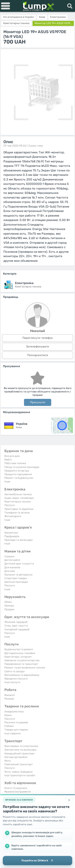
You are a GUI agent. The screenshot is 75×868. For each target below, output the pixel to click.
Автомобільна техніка (18, 494)
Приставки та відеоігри (19, 509)
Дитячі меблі (12, 560)
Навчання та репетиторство (22, 660)
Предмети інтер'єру (17, 471)
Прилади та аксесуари (18, 540)
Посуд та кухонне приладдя (22, 467)
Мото (7, 761)
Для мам (10, 571)
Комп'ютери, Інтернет (18, 657)
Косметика (11, 533)
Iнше (7, 481)
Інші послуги (12, 682)
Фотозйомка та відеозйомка (22, 675)
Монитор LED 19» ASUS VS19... (53, 23)
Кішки (8, 715)
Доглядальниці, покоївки (20, 653)
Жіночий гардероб (16, 622)
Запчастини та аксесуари (20, 750)
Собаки (9, 726)
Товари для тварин (16, 730)
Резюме (9, 699)
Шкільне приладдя (16, 582)
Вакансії (9, 695)
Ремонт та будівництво (19, 478)
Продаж (9, 609)
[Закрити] (69, 800)
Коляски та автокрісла (18, 575)
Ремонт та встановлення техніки (25, 668)
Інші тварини (12, 733)
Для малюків (12, 567)
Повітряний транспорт (19, 764)
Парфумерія (12, 536)
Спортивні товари (16, 578)
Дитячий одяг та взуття (19, 564)
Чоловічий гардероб (17, 629)
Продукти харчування (18, 474)
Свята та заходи (14, 671)
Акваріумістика (14, 712)
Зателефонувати (37, 347)
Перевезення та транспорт (21, 664)
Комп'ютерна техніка (17, 502)
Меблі (8, 460)
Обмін (8, 602)
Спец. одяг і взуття (16, 626)
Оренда (9, 606)
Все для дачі (12, 456)
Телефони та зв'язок (17, 513)
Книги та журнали (16, 788)
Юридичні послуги (16, 679)
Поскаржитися (38, 355)
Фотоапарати (13, 516)
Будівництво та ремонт (19, 649)
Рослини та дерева (16, 722)
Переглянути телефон (38, 338)
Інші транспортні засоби (20, 775)
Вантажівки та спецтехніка (21, 746)
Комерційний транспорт (20, 753)
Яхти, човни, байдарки (18, 772)
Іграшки (9, 556)
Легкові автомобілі (16, 757)
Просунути (38, 402)
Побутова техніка (15, 463)
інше (7, 637)
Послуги (10, 505)
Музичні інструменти (18, 792)
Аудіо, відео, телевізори (19, 498)
